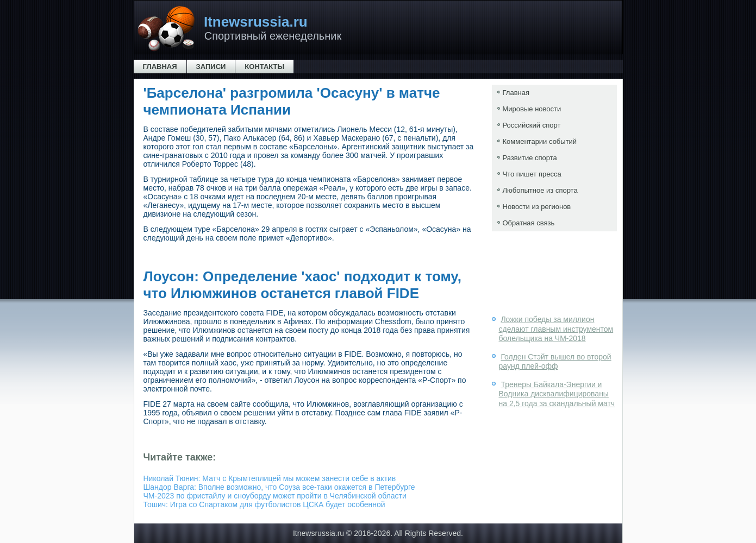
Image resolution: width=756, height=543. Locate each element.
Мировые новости (532, 109)
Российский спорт (532, 125)
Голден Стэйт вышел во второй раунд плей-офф (555, 362)
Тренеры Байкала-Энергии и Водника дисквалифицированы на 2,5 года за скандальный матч (557, 394)
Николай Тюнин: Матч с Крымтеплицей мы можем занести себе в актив (270, 478)
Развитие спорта (530, 158)
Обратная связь (529, 223)
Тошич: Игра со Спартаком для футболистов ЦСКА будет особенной (264, 504)
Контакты (264, 67)
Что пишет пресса (532, 174)
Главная (160, 67)
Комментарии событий (540, 141)
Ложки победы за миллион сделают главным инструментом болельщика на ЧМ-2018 (556, 329)
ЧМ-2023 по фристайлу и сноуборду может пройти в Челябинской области (275, 496)
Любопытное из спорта (540, 190)
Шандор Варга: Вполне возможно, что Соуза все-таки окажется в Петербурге (279, 487)
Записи (211, 67)
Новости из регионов (537, 207)
